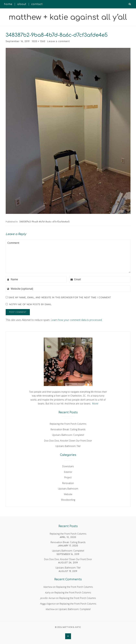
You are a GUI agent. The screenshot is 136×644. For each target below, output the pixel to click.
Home (8, 4)
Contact (37, 4)
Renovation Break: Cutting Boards (68, 429)
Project (68, 477)
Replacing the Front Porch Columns (68, 424)
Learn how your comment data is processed (76, 320)
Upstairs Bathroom (68, 489)
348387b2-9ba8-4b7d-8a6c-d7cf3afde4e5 (44, 222)
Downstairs (68, 466)
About (22, 4)
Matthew (48, 587)
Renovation (68, 483)
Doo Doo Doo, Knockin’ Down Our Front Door (68, 441)
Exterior (68, 472)
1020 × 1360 (38, 41)
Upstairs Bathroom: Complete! (68, 435)
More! (95, 404)
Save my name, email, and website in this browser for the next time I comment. (60, 298)
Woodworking (68, 500)
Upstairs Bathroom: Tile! (68, 446)
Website (68, 494)
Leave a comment (59, 41)
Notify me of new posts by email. (31, 305)
